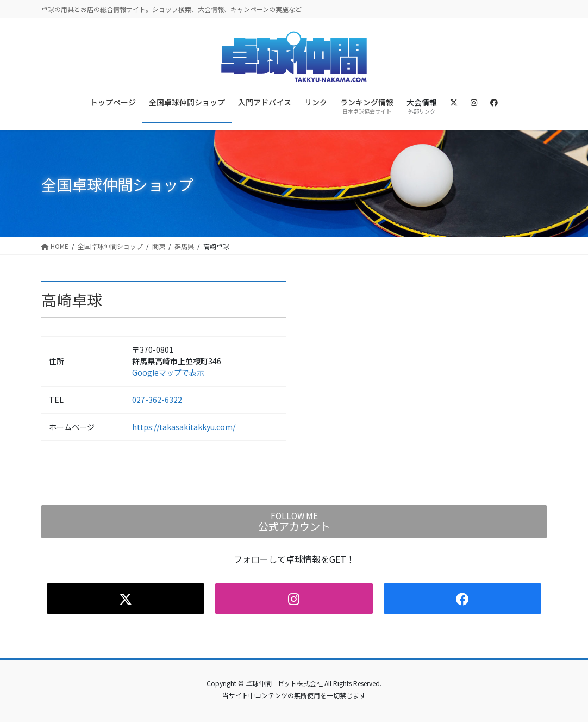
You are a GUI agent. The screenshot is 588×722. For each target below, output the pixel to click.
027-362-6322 (157, 400)
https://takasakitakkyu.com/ (184, 427)
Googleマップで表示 (168, 372)
